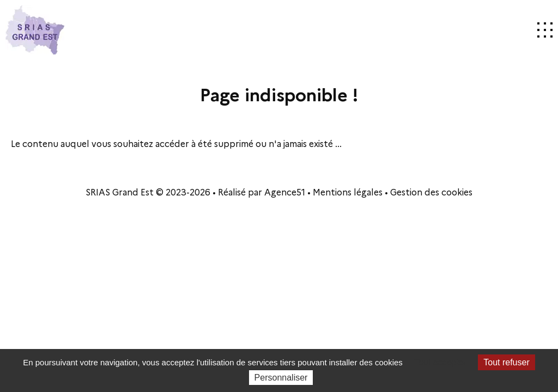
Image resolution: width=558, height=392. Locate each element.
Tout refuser (506, 362)
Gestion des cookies (431, 192)
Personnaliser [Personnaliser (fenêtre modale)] (281, 378)
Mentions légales (348, 192)
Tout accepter (440, 362)
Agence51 (285, 192)
